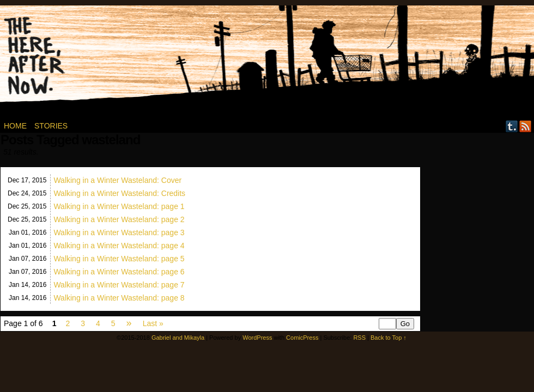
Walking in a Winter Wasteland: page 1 (119, 206)
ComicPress (302, 338)
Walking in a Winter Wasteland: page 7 (119, 285)
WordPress (257, 338)
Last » (153, 323)
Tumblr (512, 126)
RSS (526, 126)
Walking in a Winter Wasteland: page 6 (119, 272)
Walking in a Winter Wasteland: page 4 (119, 246)
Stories (51, 126)
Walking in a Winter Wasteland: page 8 (119, 298)
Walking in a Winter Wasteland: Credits (119, 193)
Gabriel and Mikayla (178, 338)
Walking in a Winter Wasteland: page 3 (119, 232)
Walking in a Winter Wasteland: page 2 (119, 219)
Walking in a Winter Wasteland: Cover (117, 180)
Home (15, 126)
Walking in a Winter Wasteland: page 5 (119, 259)
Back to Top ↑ (389, 338)
